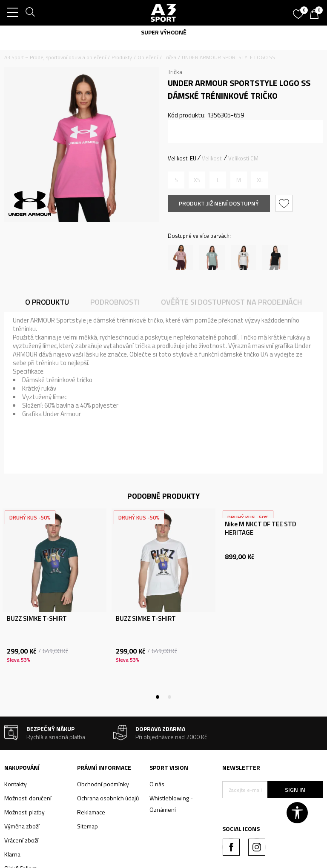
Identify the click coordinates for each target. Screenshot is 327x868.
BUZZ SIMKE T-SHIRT (37, 619)
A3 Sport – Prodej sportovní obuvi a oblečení (55, 57)
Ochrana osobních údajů (108, 798)
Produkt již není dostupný (219, 203)
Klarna (12, 854)
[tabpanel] (54, 603)
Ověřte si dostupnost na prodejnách (231, 302)
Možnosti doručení (28, 798)
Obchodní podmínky (103, 784)
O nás (157, 784)
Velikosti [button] (212, 158)
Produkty (122, 57)
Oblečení (148, 57)
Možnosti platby (24, 812)
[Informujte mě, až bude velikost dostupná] (176, 180)
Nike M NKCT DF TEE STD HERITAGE (260, 528)
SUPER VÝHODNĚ (164, 32)
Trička (170, 57)
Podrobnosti (115, 302)
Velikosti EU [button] (182, 158)
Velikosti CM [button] (243, 158)
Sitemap (87, 826)
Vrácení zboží (21, 840)
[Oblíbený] (299, 11)
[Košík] (316, 15)
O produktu (47, 302)
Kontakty (16, 784)
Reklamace (91, 812)
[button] (285, 203)
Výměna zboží (22, 826)
